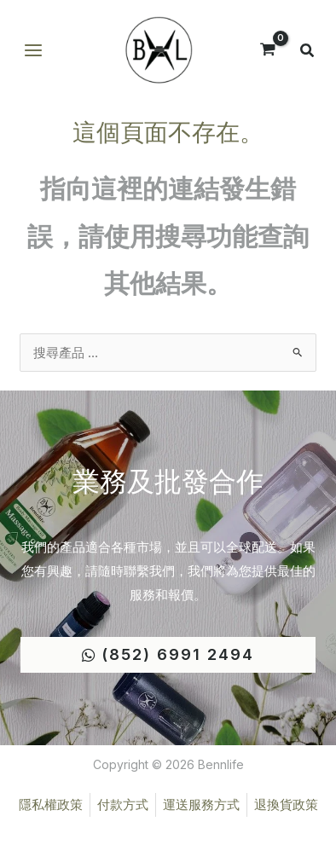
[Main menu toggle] (33, 51)
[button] (308, 52)
